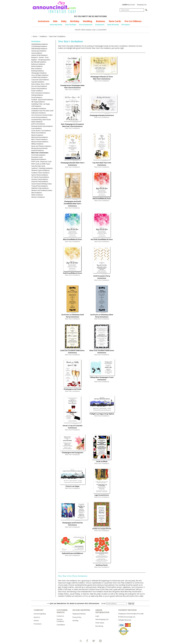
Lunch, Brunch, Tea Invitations (41, 131)
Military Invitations (37, 144)
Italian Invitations (37, 122)
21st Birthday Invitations (39, 46)
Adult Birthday (113, 25)
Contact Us (60, 616)
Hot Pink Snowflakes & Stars (102, 239)
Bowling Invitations (38, 71)
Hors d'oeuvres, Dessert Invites (42, 115)
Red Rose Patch (102, 565)
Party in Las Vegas (72, 486)
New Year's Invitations (40, 153)
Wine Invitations (37, 193)
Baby (64, 21)
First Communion (86, 25)
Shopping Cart (142, 5)
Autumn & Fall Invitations (39, 55)
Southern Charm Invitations (40, 173)
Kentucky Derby (56, 25)
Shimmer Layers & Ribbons (40, 170)
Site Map (75, 621)
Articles (36, 621)
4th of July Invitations (38, 102)
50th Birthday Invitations (39, 49)
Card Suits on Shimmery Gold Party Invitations (72, 316)
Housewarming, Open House (41, 120)
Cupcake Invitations (38, 82)
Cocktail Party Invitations (39, 77)
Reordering (99, 626)
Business (100, 21)
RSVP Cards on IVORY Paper (41, 164)
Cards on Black (102, 461)
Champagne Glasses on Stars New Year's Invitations (102, 78)
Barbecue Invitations (38, 64)
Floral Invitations (37, 97)
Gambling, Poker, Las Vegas (41, 104)
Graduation (100, 25)
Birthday (75, 21)
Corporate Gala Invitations (40, 80)
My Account (128, 5)
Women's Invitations (38, 197)
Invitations (44, 21)
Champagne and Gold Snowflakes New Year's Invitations (72, 204)
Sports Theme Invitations (40, 175)
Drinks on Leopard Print (102, 529)
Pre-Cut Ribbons (133, 21)
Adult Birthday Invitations (40, 44)
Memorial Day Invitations (40, 137)
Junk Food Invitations (38, 124)
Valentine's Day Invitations (40, 188)
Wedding (88, 21)
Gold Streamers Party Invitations (102, 277)
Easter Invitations (37, 91)
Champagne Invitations (39, 73)
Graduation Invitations (39, 108)
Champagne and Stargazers (72, 453)
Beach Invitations (37, 66)
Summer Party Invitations (40, 179)
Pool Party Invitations (38, 155)
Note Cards (115, 21)
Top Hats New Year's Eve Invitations (102, 164)
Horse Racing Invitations (39, 117)
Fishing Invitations (37, 95)
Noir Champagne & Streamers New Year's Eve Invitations (72, 125)
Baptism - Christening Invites (41, 60)
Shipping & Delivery (79, 614)
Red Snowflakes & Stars (102, 198)
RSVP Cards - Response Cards (41, 162)
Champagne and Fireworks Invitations (72, 524)
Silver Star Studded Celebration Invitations (102, 352)
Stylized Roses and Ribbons (72, 553)
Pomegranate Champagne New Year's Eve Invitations (72, 86)
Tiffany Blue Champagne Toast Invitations (102, 378)
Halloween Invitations (39, 113)
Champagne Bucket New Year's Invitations (72, 164)
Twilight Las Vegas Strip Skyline (102, 414)
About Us (37, 617)
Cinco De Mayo (71, 25)
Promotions (38, 624)
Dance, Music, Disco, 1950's (40, 84)
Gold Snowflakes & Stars (72, 273)
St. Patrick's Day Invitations (40, 177)
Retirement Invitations (39, 159)
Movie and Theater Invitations (41, 146)
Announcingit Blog (40, 614)
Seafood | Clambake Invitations (42, 168)
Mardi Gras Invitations (39, 133)
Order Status (100, 623)
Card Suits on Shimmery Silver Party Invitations (102, 316)
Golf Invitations (36, 106)
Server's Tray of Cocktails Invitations (72, 427)
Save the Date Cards (38, 166)
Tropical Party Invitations (40, 186)
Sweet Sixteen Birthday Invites (42, 184)
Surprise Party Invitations (40, 182)
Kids (55, 21)
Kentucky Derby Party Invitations (42, 126)
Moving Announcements (39, 148)
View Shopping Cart (102, 619)
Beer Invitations (37, 69)
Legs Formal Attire (102, 495)
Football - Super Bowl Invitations (42, 100)
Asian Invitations (37, 53)
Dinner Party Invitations (39, 89)
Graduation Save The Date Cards (42, 111)
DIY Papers (126, 25)
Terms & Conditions (60, 620)
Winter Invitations (37, 195)
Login (97, 616)
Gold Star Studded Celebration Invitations (72, 352)
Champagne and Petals (72, 389)
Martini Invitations (37, 135)
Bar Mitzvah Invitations (39, 62)
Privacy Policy (77, 617)
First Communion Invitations (41, 93)
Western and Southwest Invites (42, 190)
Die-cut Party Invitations (39, 86)
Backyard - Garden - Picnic (40, 57)
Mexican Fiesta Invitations (40, 142)
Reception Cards (37, 157)
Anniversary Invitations (39, 51)
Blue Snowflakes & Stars (72, 239)
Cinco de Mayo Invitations (40, 75)
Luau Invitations (36, 128)
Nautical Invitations (38, 151)
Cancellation (61, 625)
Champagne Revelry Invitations (102, 115)
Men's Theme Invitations (39, 139)
